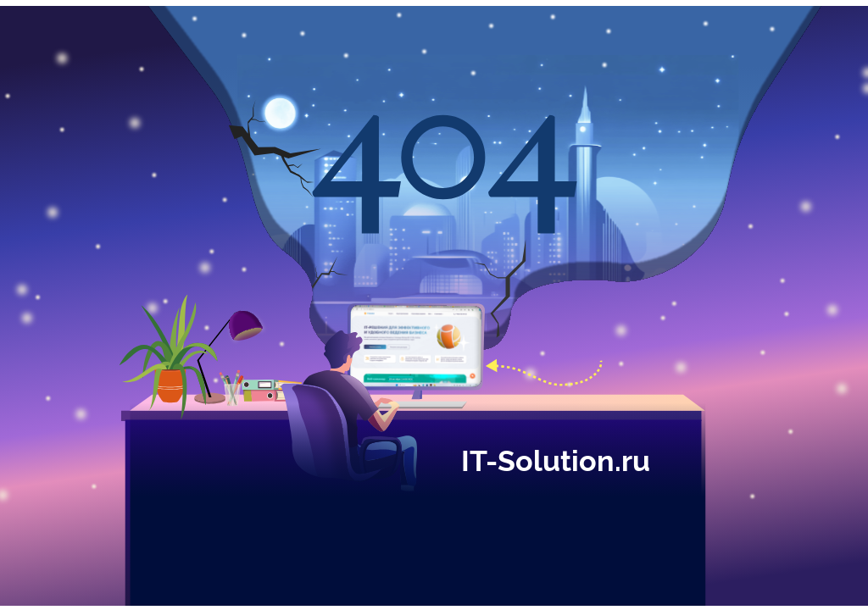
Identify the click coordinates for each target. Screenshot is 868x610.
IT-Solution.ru (556, 458)
